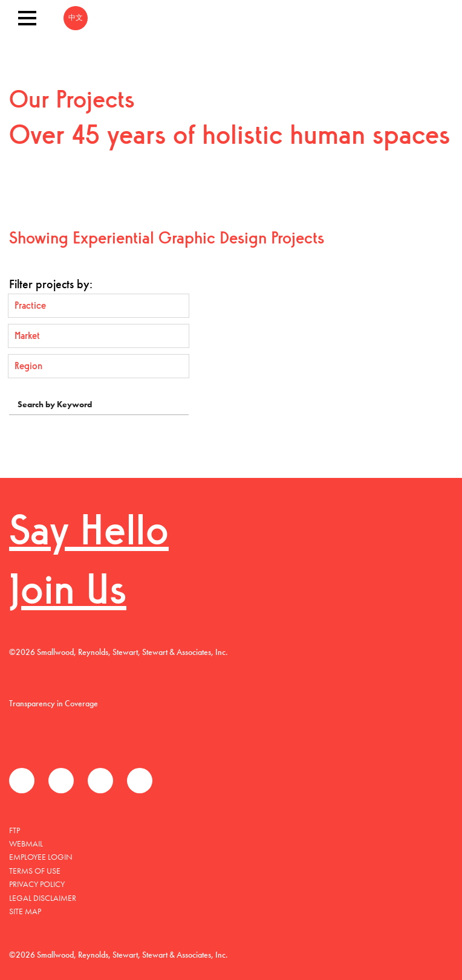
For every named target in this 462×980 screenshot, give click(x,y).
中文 (76, 18)
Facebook (22, 781)
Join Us (68, 593)
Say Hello (89, 534)
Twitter (61, 781)
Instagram (140, 781)
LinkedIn (100, 781)
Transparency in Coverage (54, 703)
